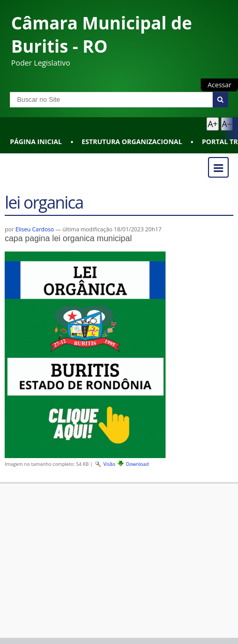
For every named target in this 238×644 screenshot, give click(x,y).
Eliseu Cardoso (35, 229)
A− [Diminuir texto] (227, 124)
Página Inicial (36, 142)
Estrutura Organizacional (132, 142)
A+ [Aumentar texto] (212, 124)
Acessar (219, 85)
